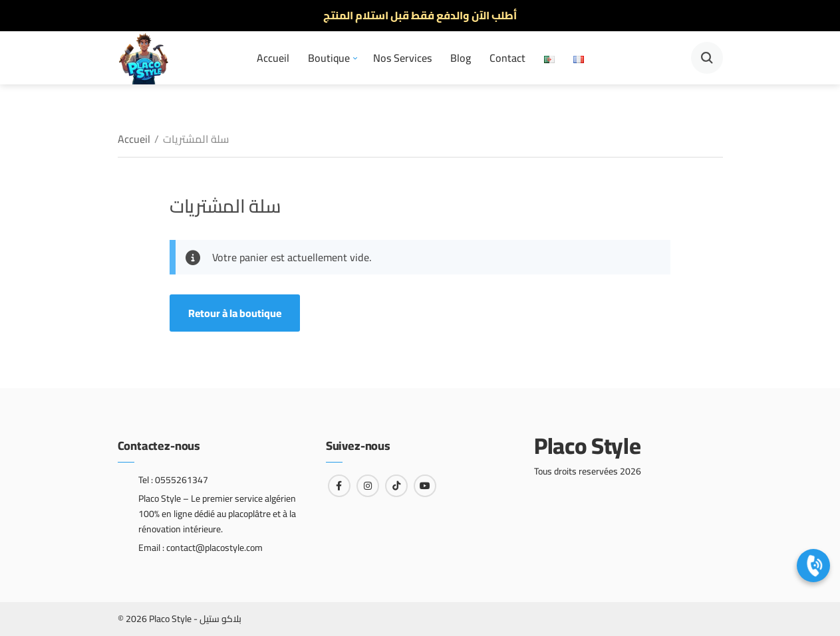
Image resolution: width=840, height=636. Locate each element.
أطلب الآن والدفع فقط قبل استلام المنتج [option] (420, 15)
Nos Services (402, 58)
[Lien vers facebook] (339, 486)
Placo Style (587, 446)
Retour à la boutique (235, 313)
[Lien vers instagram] (368, 486)
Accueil (273, 58)
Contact (507, 58)
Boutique (329, 58)
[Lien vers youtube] (425, 486)
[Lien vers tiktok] (396, 486)
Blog (461, 58)
